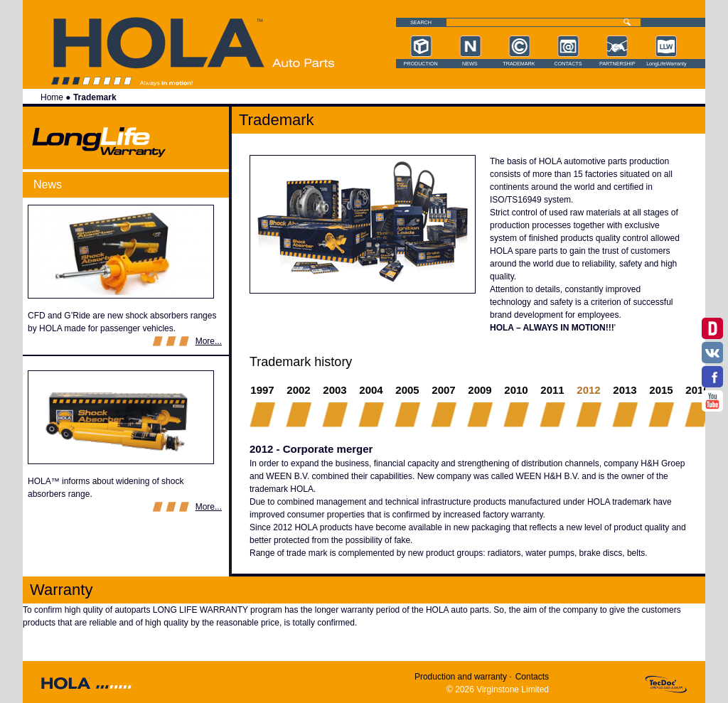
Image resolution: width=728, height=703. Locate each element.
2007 (443, 390)
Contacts (568, 64)
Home (52, 97)
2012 (589, 389)
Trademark (519, 64)
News (470, 64)
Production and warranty (461, 677)
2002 (298, 390)
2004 (371, 390)
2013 (625, 390)
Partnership (617, 64)
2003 (334, 390)
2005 (407, 390)
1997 (262, 390)
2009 (480, 390)
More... (209, 341)
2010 (516, 390)
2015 (661, 390)
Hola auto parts (303, 63)
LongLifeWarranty (666, 64)
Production (420, 64)
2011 (552, 390)
